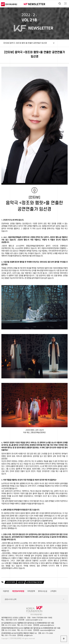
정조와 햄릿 (11, 582)
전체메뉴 (65, 3)
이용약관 (6, 591)
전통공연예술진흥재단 (35, 582)
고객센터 (53, 591)
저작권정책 (31, 591)
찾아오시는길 (43, 591)
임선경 (21, 582)
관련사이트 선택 (34, 599)
